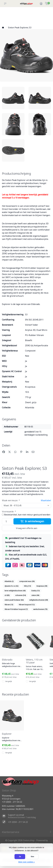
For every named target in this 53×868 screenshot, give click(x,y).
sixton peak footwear (14, 600)
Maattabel (46, 500)
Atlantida (9, 581)
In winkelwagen (32, 521)
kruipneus (42, 586)
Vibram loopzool (27, 605)
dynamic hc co (11, 586)
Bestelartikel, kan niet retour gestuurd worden (27, 515)
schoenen (20, 595)
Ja (20, 857)
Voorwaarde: (9, 512)
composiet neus (27, 581)
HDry (27, 586)
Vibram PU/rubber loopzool (16, 609)
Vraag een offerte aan (27, 528)
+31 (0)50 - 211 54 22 (12, 802)
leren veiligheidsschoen (15, 591)
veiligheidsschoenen (39, 600)
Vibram (9, 605)
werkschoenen (40, 609)
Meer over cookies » (26, 862)
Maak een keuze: (11, 500)
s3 (7, 595)
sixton (35, 595)
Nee (33, 857)
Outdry (35, 591)
